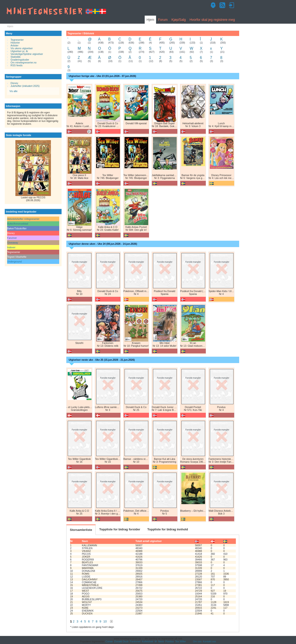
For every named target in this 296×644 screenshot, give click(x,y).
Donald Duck (121, 641)
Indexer (11, 247)
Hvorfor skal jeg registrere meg (212, 20)
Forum (163, 20)
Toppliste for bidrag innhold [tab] (168, 529)
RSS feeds (17, 65)
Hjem (150, 20)
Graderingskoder (20, 60)
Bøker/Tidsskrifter (17, 228)
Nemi (161, 641)
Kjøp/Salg (179, 20)
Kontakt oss (209, 641)
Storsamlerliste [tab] (81, 530)
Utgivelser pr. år (19, 51)
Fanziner (12, 238)
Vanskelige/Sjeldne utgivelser (27, 54)
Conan (109, 641)
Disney (14, 83)
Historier (15, 43)
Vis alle (13, 91)
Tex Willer (181, 641)
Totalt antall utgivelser (149, 541)
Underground (14, 262)
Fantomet (135, 641)
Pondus (170, 641)
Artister (15, 45)
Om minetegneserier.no (24, 62)
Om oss (197, 641)
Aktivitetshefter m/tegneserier (23, 219)
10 (105, 621)
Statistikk (16, 57)
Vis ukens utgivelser (22, 48)
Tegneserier (17, 40)
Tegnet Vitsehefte (17, 257)
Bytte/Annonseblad (18, 224)
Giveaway (13, 243)
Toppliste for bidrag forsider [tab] (120, 529)
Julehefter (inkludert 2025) (25, 86)
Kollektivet (148, 641)
